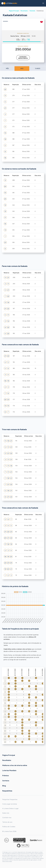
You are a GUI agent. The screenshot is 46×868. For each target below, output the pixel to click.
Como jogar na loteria (10, 804)
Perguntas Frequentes (10, 799)
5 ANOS (38, 69)
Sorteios (6, 781)
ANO (22, 69)
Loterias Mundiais (9, 770)
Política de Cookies (9, 827)
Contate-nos (7, 818)
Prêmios (6, 775)
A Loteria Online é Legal (10, 808)
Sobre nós (6, 813)
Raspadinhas (7, 791)
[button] (43, 3)
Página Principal (14, 11)
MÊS (7, 69)
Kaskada (32, 11)
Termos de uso (7, 822)
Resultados (24, 11)
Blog (4, 786)
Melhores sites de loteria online (15, 765)
